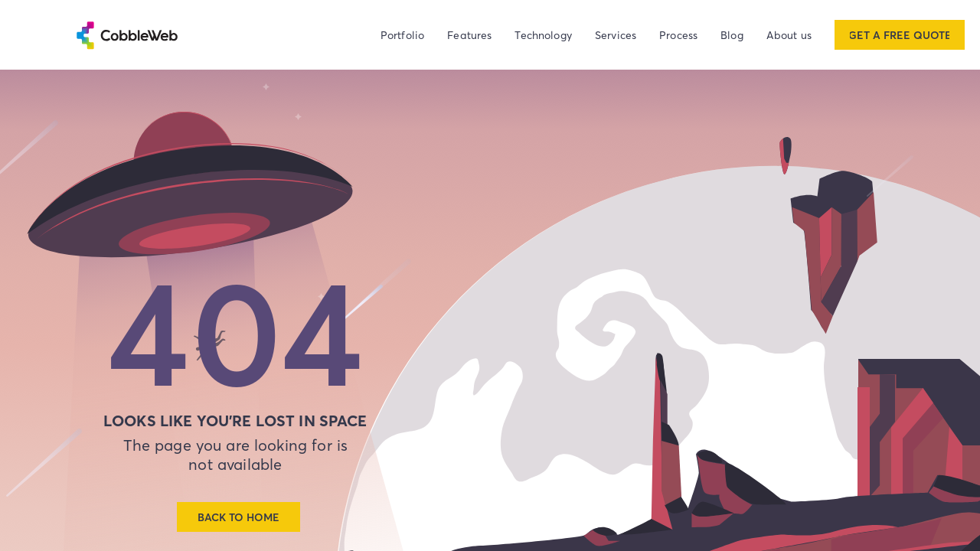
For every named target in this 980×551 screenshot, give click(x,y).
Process (678, 35)
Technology (543, 35)
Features (469, 35)
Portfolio (402, 35)
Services (616, 35)
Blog (732, 35)
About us (789, 35)
